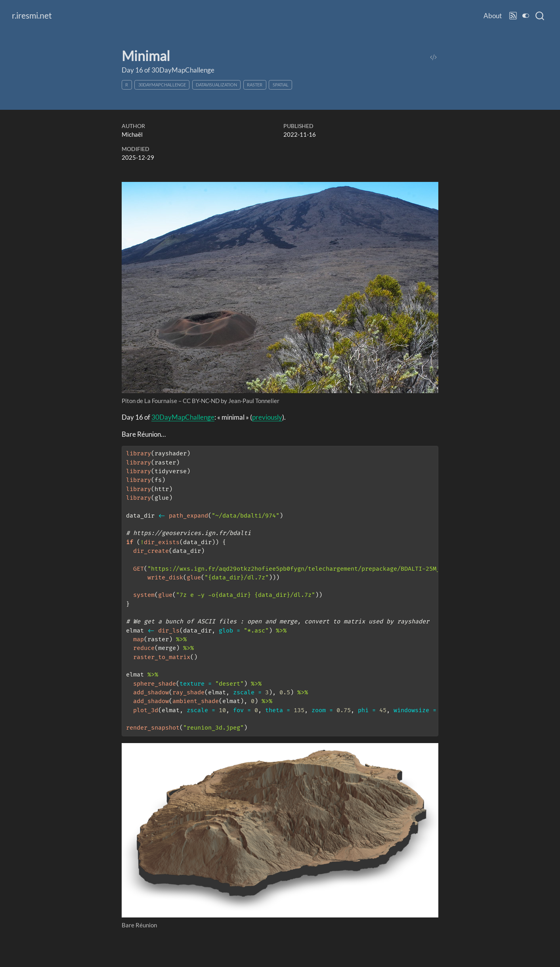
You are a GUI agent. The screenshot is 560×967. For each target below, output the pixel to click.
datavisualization (216, 85)
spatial (281, 85)
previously (267, 417)
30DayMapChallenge (162, 85)
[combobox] (540, 16)
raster (255, 85)
